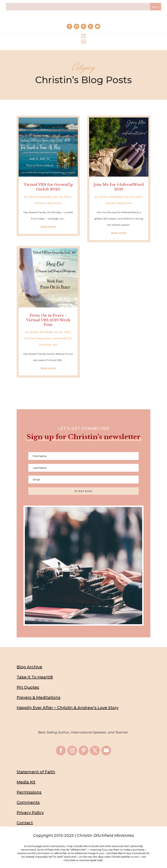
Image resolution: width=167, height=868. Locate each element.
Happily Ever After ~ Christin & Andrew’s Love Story (68, 708)
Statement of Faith (36, 772)
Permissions (29, 792)
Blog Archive (29, 667)
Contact (25, 823)
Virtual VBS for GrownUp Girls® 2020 (48, 187)
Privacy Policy (30, 813)
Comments (28, 802)
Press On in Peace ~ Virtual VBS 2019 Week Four (48, 320)
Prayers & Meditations (39, 697)
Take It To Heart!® (35, 677)
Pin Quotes (28, 687)
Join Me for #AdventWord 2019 (119, 187)
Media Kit (26, 782)
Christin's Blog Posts (48, 203)
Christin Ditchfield (40, 197)
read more (48, 227)
